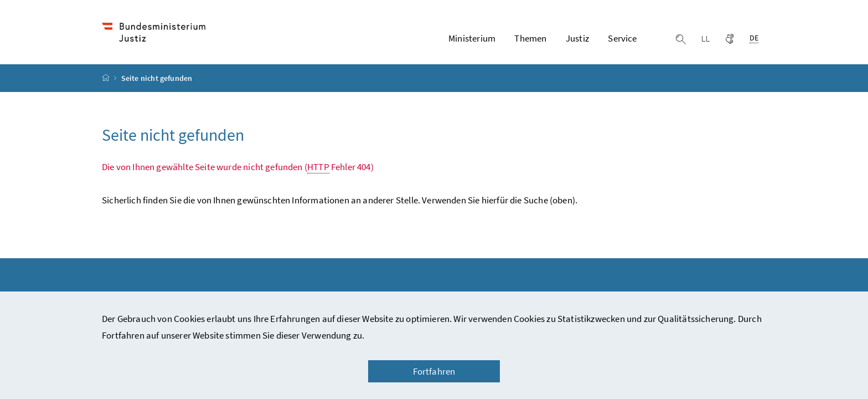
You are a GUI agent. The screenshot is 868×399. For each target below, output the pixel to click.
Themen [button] (530, 38)
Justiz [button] (577, 38)
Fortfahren (434, 371)
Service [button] (622, 38)
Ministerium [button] (472, 38)
